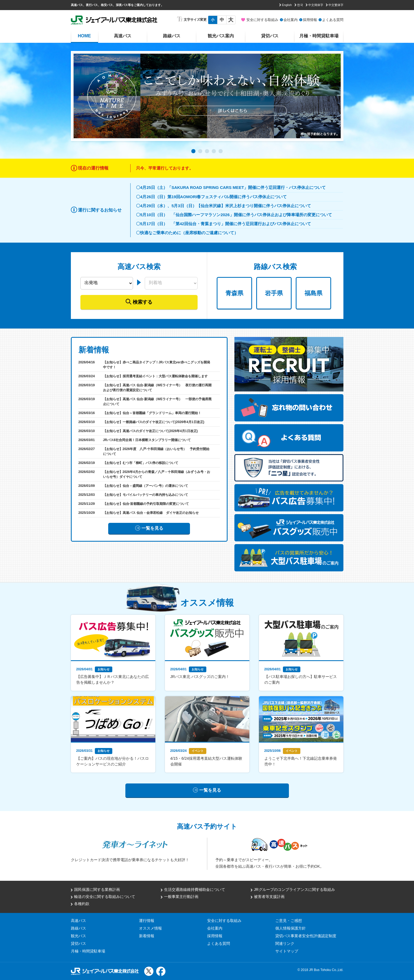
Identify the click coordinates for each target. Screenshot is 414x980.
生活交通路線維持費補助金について (195, 889)
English (287, 5)
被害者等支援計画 (269, 897)
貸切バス (270, 36)
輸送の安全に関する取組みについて (105, 897)
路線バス (172, 36)
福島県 (313, 293)
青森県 (234, 293)
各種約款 (82, 904)
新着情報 (147, 936)
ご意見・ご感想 (289, 921)
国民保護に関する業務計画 (97, 889)
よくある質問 (333, 20)
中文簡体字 (316, 5)
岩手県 (274, 293)
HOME (84, 36)
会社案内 (291, 20)
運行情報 (147, 921)
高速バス (123, 36)
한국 (300, 5)
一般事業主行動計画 (181, 897)
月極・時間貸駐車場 (319, 36)
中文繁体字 (336, 5)
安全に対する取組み (262, 20)
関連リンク (285, 943)
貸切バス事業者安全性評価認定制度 (306, 936)
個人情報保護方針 (291, 928)
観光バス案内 (221, 36)
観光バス (78, 936)
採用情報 (310, 20)
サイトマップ (287, 951)
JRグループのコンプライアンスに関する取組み (294, 889)
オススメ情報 (150, 928)
